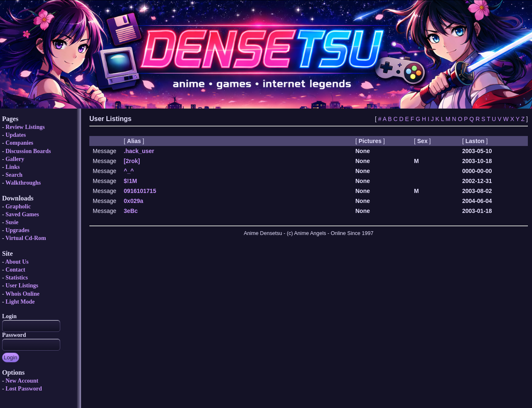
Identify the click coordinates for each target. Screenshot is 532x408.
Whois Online (22, 294)
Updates (16, 135)
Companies (19, 143)
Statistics (17, 278)
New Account (22, 381)
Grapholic (18, 206)
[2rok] (132, 161)
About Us (17, 262)
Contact (15, 270)
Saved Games (22, 214)
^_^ (129, 171)
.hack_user (139, 151)
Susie (12, 222)
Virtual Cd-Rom (26, 238)
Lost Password (24, 389)
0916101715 (140, 191)
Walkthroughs (23, 183)
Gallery (15, 159)
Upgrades (17, 230)
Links (12, 167)
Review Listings (25, 127)
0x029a (134, 201)
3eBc (131, 211)
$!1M (131, 181)
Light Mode (20, 302)
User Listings (22, 286)
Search (14, 175)
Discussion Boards (28, 151)
